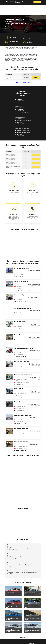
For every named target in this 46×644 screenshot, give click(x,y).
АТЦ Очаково (18, 126)
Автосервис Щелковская (22, 295)
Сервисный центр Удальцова (24, 375)
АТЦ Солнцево (18, 128)
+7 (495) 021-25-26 (20, 136)
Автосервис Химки (20, 322)
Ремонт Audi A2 (16, 47)
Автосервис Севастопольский (24, 348)
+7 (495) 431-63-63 (26, 115)
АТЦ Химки (17, 113)
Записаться (36, 78)
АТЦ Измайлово (18, 135)
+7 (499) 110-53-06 (20, 101)
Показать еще (23, 638)
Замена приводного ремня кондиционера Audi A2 (12, 163)
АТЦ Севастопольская (20, 117)
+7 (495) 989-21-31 (26, 113)
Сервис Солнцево (20, 402)
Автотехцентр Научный (22, 361)
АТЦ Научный (18, 121)
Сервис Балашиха (20, 335)
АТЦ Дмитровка (18, 100)
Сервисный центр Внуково (23, 415)
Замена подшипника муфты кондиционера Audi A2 (12, 155)
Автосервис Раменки (21, 428)
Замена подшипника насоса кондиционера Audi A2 (12, 159)
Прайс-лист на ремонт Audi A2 (23, 82)
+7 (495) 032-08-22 (20, 104)
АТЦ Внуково (18, 130)
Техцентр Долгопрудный (22, 282)
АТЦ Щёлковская (19, 106)
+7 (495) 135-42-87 (26, 132)
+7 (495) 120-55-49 (26, 130)
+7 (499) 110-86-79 (20, 124)
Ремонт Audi (8, 47)
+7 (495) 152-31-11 (26, 126)
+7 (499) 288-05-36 (26, 121)
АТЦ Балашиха (18, 115)
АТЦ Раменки (18, 132)
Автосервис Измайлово (22, 442)
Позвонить (37, 2)
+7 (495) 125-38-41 (26, 128)
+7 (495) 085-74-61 (20, 111)
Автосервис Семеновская (23, 308)
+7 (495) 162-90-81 (20, 107)
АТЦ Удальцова (18, 123)
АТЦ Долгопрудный (19, 103)
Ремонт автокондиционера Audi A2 (30, 47)
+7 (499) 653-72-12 (20, 118)
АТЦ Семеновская (19, 110)
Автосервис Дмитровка (22, 268)
